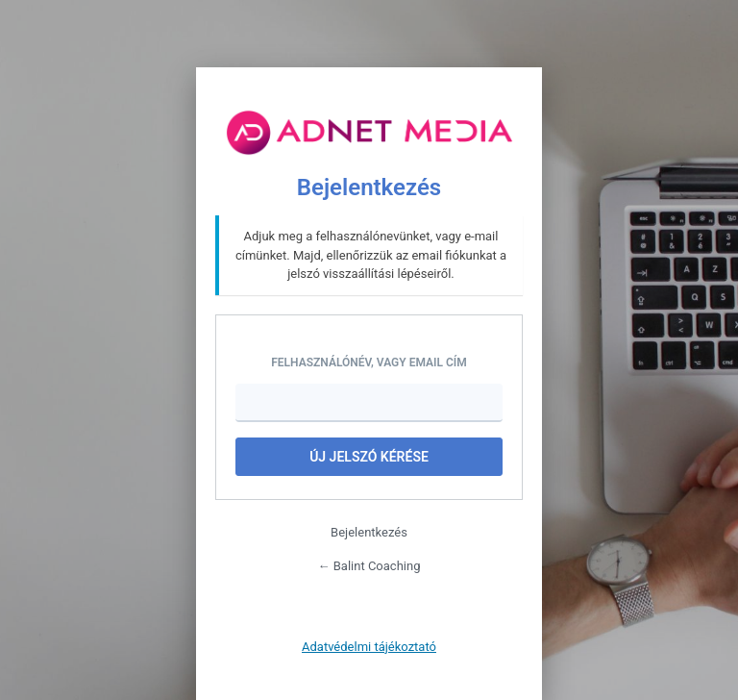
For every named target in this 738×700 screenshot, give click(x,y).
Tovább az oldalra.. (369, 132)
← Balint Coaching (369, 566)
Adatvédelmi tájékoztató (369, 647)
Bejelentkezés (369, 532)
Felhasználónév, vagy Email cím (369, 362)
